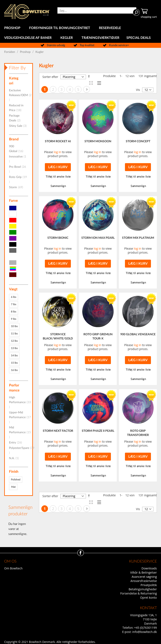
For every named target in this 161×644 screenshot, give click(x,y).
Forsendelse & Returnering (139, 593)
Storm (17, 187)
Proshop (26, 52)
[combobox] (97, 10)
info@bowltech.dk (145, 632)
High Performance (20, 402)
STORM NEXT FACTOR (58, 431)
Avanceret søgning (144, 577)
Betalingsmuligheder (143, 589)
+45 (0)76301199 (145, 628)
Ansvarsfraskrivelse (144, 581)
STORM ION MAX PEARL (98, 238)
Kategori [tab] (14, 81)
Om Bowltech (13, 568)
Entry (17, 443)
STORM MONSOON (98, 141)
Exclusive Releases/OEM (20, 95)
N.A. (15, 458)
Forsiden (10, 52)
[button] (58, 177)
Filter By (17, 68)
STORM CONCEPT (138, 141)
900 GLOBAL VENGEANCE (138, 334)
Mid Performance (20, 432)
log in (57, 152)
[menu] (80, 33)
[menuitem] (13, 28)
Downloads (149, 568)
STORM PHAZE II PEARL (98, 431)
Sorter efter (50, 77)
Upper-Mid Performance (20, 417)
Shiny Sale (19, 126)
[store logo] (27, 12)
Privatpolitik (149, 585)
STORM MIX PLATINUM (138, 238)
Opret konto (149, 598)
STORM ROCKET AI (58, 141)
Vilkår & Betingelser (143, 572)
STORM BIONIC (58, 238)
